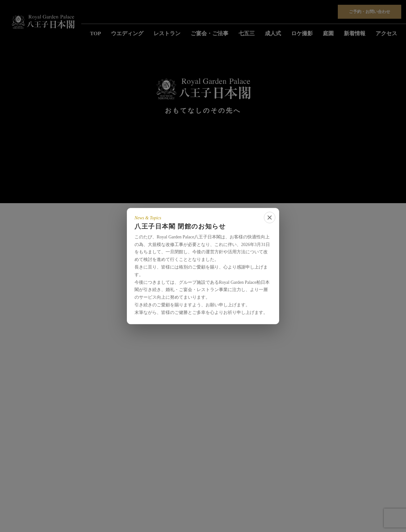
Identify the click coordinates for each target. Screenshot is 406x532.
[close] (270, 217)
